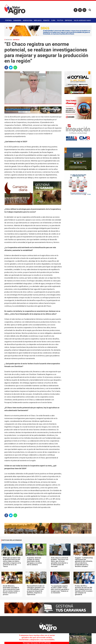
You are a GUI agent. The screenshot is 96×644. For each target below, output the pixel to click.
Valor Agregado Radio (82, 20)
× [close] (90, 634)
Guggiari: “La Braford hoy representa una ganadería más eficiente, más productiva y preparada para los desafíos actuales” (84, 562)
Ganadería (17, 20)
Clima (53, 20)
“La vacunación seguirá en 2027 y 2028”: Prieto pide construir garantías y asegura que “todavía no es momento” (60, 589)
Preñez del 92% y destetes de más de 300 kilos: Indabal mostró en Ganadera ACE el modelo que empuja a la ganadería (84, 590)
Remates (46, 20)
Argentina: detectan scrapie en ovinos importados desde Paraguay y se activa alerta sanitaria (34, 561)
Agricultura (28, 20)
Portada (8, 20)
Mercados (38, 20)
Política (60, 20)
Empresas (68, 20)
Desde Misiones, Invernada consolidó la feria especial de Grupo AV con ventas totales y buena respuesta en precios (11, 590)
